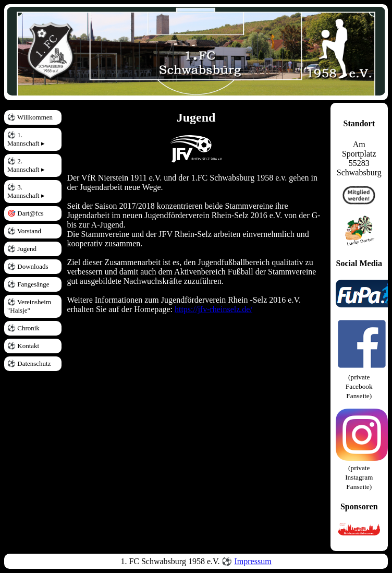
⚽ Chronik (23, 328)
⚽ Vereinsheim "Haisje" (29, 306)
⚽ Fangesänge (28, 284)
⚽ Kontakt (23, 346)
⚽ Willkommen (30, 117)
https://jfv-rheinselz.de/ (213, 309)
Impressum (253, 561)
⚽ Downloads (28, 266)
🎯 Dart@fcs (25, 213)
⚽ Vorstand (24, 231)
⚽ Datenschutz (29, 363)
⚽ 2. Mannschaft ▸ (26, 165)
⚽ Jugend (22, 249)
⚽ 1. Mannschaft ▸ (26, 139)
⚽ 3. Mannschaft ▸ (26, 191)
